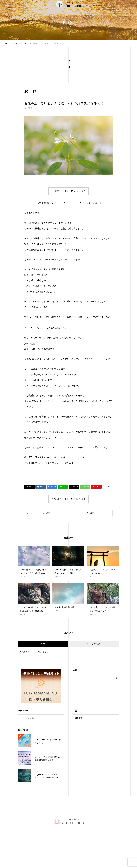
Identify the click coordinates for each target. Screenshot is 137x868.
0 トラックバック (94, 644)
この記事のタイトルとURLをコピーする (68, 191)
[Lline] (63, 487)
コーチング (28, 108)
